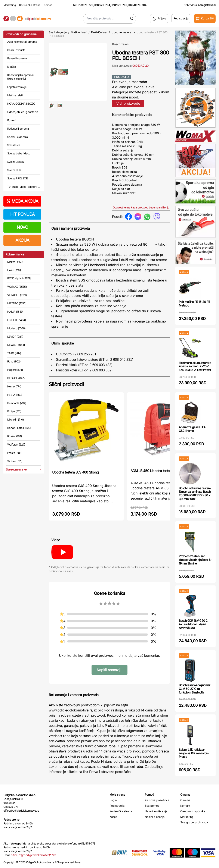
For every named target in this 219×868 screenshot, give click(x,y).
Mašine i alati (15, 95)
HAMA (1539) (15, 312)
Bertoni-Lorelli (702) (19, 428)
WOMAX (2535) (17, 287)
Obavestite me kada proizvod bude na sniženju (141, 207)
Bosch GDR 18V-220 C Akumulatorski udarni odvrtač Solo (193, 624)
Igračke (12, 67)
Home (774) (14, 386)
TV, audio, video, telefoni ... (24, 187)
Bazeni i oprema (17, 58)
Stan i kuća (14, 145)
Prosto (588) (15, 453)
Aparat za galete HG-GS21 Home (192, 429)
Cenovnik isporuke (193, 811)
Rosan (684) (15, 436)
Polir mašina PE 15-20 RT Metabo (194, 304)
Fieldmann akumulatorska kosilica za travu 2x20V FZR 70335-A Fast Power (195, 366)
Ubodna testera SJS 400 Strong (75, 472)
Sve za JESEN (16, 162)
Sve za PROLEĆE (17, 178)
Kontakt (185, 806)
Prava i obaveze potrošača (110, 772)
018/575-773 (85, 5)
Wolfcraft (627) (16, 444)
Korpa (113, 817)
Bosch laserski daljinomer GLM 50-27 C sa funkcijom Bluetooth (195, 689)
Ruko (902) (14, 361)
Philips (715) (14, 411)
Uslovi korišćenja (156, 811)
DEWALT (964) (16, 345)
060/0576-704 (137, 5)
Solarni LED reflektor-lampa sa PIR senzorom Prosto (194, 753)
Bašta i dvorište (16, 50)
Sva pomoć (152, 806)
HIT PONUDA (22, 214)
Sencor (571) (15, 461)
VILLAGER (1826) (17, 295)
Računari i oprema (18, 129)
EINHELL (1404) (17, 320)
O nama (185, 800)
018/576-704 (102, 5)
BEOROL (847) (16, 378)
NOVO (22, 227)
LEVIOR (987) (15, 337)
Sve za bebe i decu (19, 153)
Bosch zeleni (121, 44)
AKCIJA (22, 240)
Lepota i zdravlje (17, 87)
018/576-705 (119, 5)
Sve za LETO (15, 170)
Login (113, 800)
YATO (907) (14, 353)
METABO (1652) (17, 303)
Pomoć (48, 5)
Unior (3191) (14, 270)
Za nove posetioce (157, 800)
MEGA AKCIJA (22, 201)
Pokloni (12, 120)
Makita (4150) (15, 262)
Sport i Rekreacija (17, 137)
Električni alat (99, 32)
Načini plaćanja (155, 817)
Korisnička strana (30, 5)
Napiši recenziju (109, 670)
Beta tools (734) (17, 403)
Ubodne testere (121, 32)
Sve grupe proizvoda (194, 822)
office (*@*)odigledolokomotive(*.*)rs (33, 855)
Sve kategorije (58, 32)
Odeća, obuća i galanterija (23, 112)
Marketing (10, 5)
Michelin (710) (16, 419)
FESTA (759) (15, 395)
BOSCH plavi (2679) (19, 278)
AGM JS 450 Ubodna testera (151, 471)
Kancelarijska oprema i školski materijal (21, 77)
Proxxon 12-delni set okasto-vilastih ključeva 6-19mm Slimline (195, 560)
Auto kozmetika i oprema (22, 42)
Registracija (117, 806)
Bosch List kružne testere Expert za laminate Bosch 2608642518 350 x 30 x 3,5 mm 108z (195, 493)
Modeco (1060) (16, 328)
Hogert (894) (15, 370)
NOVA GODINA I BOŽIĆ (21, 104)
